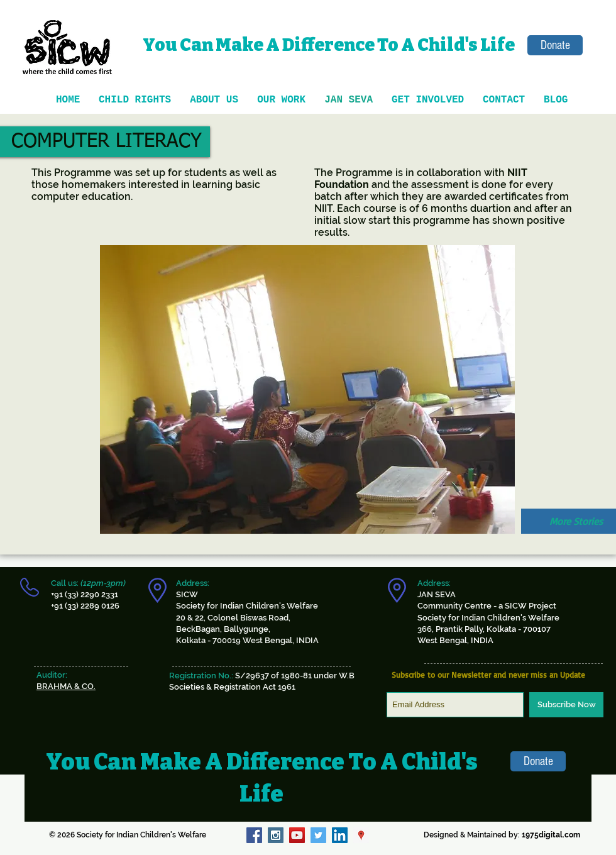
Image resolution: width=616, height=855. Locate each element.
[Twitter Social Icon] (318, 835)
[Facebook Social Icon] (254, 835)
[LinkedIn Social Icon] (340, 835)
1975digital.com (551, 835)
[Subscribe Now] (566, 705)
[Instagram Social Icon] (276, 835)
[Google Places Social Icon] (361, 835)
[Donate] (555, 45)
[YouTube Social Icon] (297, 835)
